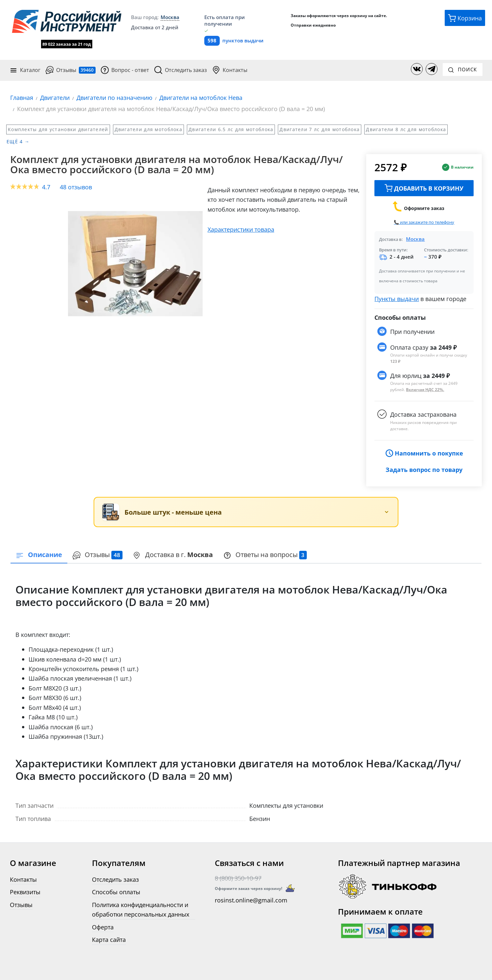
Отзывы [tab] (98, 554)
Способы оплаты (116, 892)
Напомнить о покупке (424, 453)
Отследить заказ (181, 70)
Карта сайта (109, 939)
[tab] (173, 555)
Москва (415, 239)
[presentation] (98, 555)
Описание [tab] (39, 554)
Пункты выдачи (397, 298)
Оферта (103, 927)
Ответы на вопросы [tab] (265, 554)
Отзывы (71, 70)
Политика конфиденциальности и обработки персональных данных (141, 909)
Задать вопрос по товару (424, 469)
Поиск (463, 69)
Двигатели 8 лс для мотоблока (406, 129)
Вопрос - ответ (125, 70)
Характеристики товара (241, 229)
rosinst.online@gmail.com (251, 900)
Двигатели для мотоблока (148, 129)
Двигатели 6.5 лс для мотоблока (231, 129)
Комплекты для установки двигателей (58, 129)
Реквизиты (25, 892)
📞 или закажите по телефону (424, 222)
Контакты (230, 70)
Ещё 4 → (18, 141)
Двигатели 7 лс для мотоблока (320, 129)
